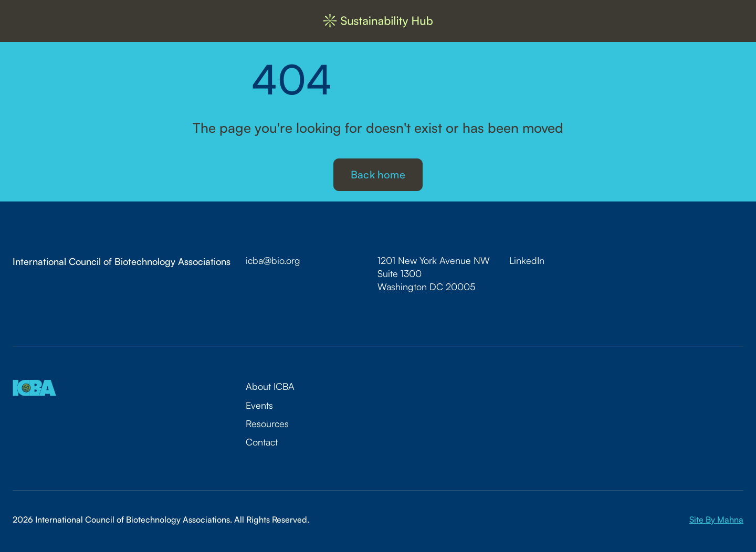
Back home (378, 174)
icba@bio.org (273, 260)
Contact (262, 442)
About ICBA (270, 386)
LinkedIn (527, 260)
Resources (267, 423)
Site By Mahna (716, 519)
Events (259, 405)
